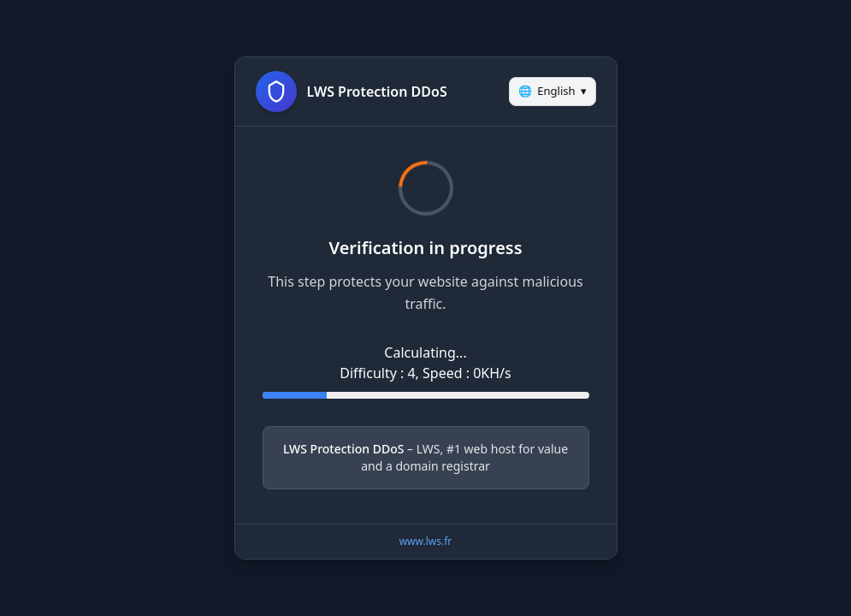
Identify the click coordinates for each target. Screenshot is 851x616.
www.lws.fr (426, 541)
